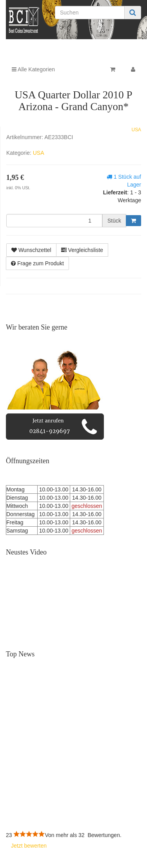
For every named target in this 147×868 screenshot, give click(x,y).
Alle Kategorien (33, 69)
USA (136, 130)
